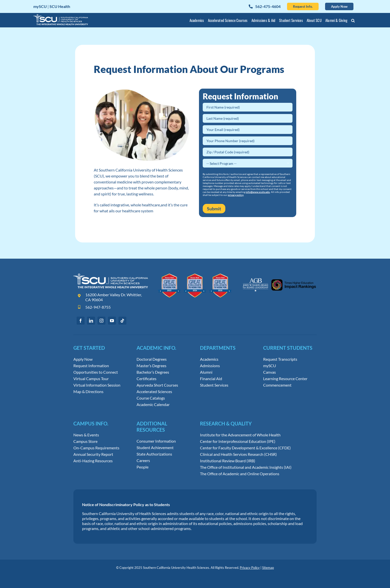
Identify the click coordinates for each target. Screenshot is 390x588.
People (143, 467)
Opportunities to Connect (96, 372)
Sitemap (268, 568)
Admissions (210, 366)
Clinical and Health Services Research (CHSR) (238, 454)
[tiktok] (122, 321)
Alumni (206, 372)
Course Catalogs (151, 398)
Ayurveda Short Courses (157, 385)
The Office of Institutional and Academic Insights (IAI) (246, 467)
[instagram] (101, 321)
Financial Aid (211, 379)
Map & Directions (88, 392)
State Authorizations (154, 454)
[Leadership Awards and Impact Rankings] (279, 275)
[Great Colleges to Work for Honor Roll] (195, 275)
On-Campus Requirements (96, 448)
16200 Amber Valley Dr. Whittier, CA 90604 (114, 297)
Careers (143, 461)
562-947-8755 (98, 307)
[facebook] (81, 321)
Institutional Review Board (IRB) (228, 461)
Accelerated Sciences (154, 392)
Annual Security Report (93, 454)
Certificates (146, 379)
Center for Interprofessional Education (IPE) (238, 441)
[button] (353, 21)
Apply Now (83, 359)
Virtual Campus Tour (91, 379)
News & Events (86, 435)
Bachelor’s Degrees (153, 372)
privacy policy (236, 195)
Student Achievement (155, 448)
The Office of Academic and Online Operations (240, 474)
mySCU (270, 366)
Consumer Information (156, 441)
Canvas (269, 372)
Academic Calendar (153, 405)
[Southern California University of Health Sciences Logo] (111, 275)
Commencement (277, 385)
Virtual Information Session (97, 385)
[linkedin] (91, 321)
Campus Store (85, 441)
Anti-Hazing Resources (93, 461)
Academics (209, 359)
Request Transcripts (280, 359)
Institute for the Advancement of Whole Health (240, 435)
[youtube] (112, 321)
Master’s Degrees (151, 366)
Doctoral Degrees (152, 359)
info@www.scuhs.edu (258, 192)
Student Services (214, 385)
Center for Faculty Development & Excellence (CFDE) (245, 448)
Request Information (91, 366)
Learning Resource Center (285, 379)
